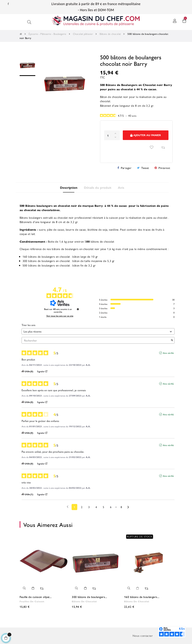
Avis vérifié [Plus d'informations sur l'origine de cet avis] (168, 353)
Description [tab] (69, 187)
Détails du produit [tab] (98, 187)
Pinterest (164, 168)
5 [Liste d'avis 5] (103, 507)
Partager (126, 168)
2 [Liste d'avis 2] (82, 507)
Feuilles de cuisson (32, 601)
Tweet (145, 168)
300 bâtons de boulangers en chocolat (46, 261)
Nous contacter (143, 636)
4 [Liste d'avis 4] (96, 507)
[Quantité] (112, 135)
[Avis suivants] (128, 507)
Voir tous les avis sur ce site (60, 316)
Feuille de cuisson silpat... (36, 597)
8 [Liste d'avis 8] (121, 507)
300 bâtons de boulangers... (89, 597)
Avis (121, 187)
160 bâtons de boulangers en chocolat (46, 256)
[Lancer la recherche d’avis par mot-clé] (172, 340)
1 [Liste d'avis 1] (74, 507)
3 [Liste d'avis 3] (89, 507)
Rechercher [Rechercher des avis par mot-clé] (96, 340)
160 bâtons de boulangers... (142, 597)
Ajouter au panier (146, 135)
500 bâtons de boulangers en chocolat (46, 265)
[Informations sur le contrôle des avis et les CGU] (78, 309)
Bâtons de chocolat (84, 601)
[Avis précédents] (68, 507)
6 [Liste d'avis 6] (111, 507)
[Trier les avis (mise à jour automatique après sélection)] (98, 331)
